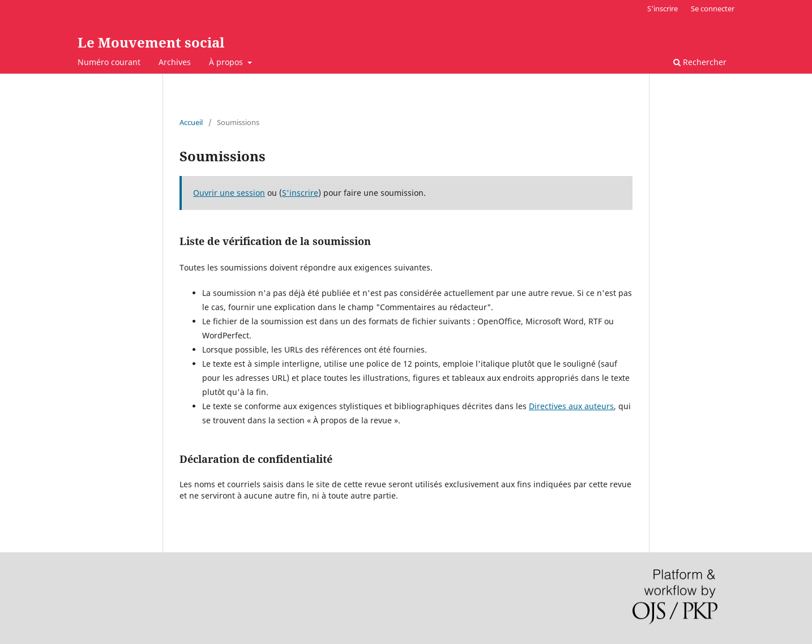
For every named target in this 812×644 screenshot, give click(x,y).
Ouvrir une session (229, 193)
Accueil (191, 122)
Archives (175, 62)
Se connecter (713, 8)
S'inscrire (663, 8)
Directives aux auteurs (571, 406)
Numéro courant (109, 62)
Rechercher (700, 62)
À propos (227, 62)
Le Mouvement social (151, 42)
